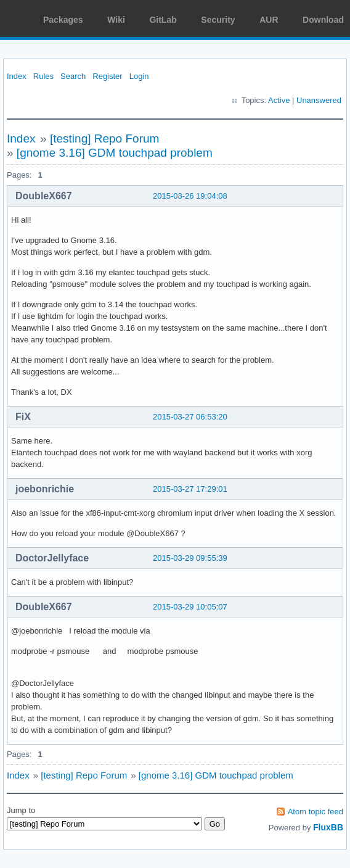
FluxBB (328, 827)
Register (107, 76)
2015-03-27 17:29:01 (190, 489)
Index (17, 76)
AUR (269, 20)
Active (279, 100)
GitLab (163, 20)
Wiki (116, 20)
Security (218, 20)
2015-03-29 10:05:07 (190, 607)
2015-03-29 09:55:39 (190, 558)
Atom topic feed (315, 812)
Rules (43, 76)
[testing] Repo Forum (104, 138)
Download (323, 20)
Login (139, 76)
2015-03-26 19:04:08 (190, 196)
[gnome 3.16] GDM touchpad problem (115, 153)
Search (73, 76)
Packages (63, 20)
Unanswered (319, 100)
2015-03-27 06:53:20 (190, 417)
